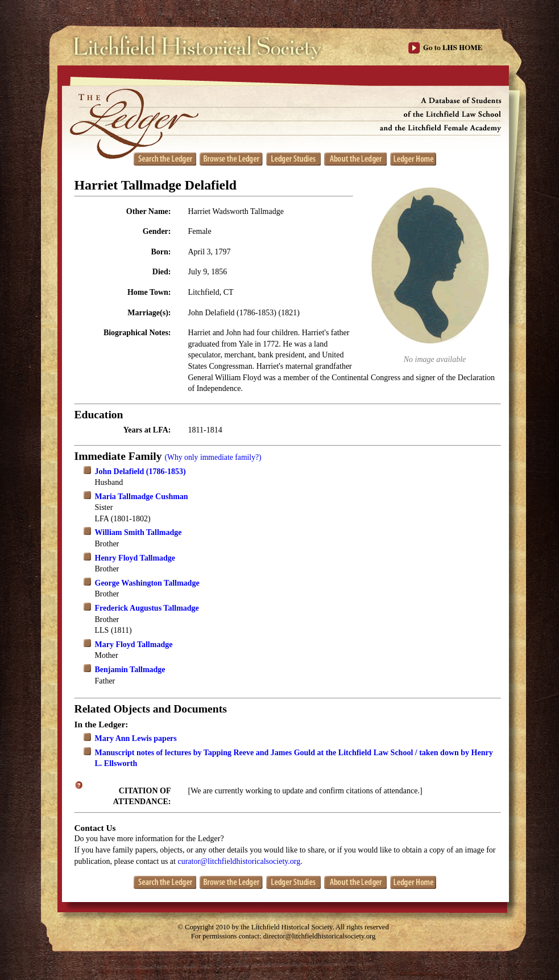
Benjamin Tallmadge (130, 670)
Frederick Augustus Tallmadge (147, 608)
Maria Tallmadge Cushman (142, 497)
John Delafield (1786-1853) (140, 472)
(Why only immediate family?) (213, 457)
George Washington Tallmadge (147, 583)
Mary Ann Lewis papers (136, 738)
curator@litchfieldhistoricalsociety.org (239, 861)
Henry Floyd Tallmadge (135, 558)
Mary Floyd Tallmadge (134, 645)
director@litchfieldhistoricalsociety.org (320, 936)
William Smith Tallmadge (138, 532)
